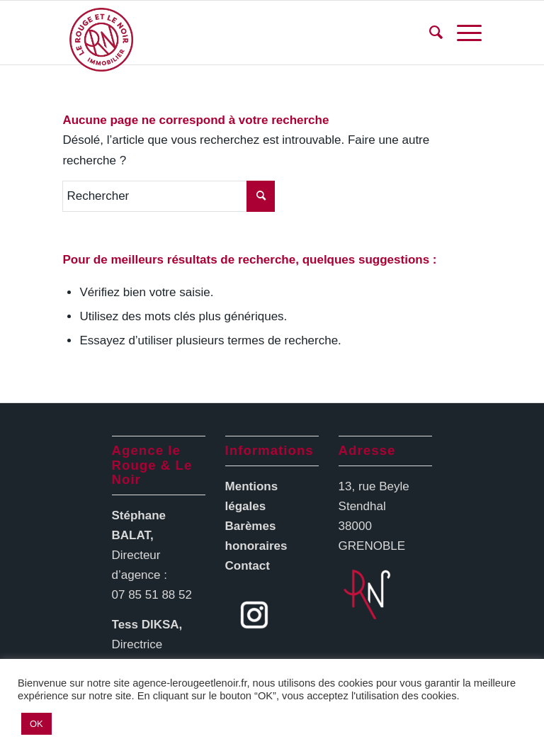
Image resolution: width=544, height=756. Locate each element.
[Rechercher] (429, 33)
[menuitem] (429, 33)
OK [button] (36, 724)
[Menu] (462, 33)
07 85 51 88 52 (152, 595)
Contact (248, 566)
